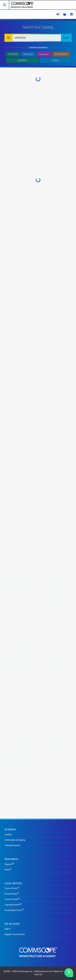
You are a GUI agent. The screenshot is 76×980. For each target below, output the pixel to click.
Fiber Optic (28, 54)
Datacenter (44, 54)
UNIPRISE (22, 60)
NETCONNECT (61, 54)
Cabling (55, 60)
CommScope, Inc (25, 971)
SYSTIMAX (13, 54)
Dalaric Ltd (58, 971)
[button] (5, 5)
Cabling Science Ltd (43, 971)
